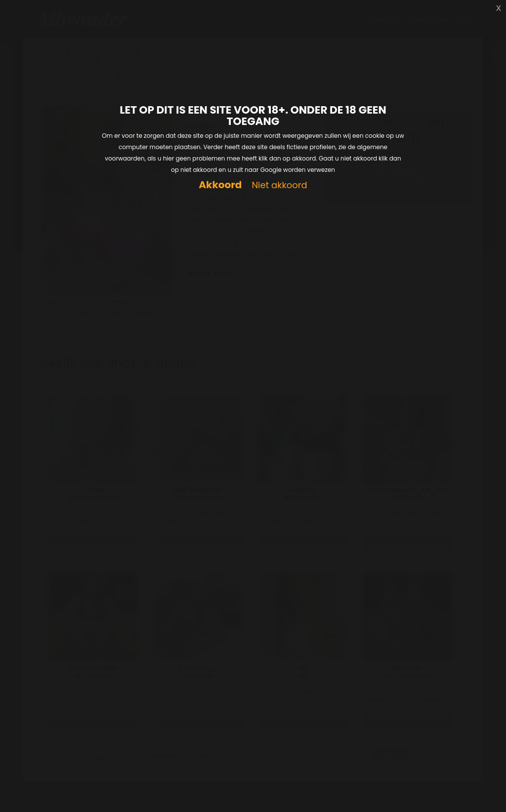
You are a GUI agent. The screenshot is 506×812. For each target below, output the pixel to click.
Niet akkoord (279, 185)
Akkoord (220, 185)
